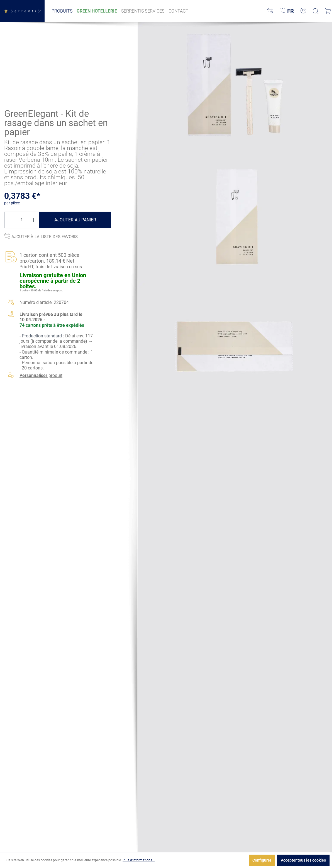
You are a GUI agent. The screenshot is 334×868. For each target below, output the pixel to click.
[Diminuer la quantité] (10, 220)
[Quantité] (22, 220)
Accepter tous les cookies (303, 860)
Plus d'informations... (139, 860)
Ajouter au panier (75, 220)
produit (41, 376)
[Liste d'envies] (270, 11)
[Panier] (328, 11)
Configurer (262, 860)
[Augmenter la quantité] (34, 220)
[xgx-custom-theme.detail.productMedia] (235, 87)
